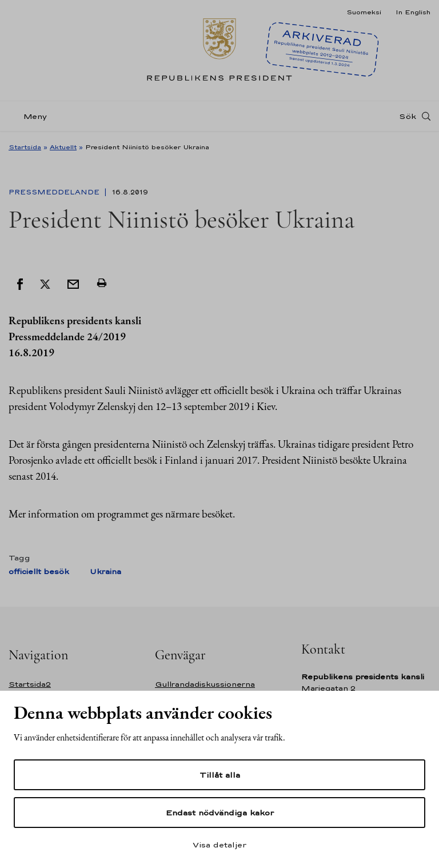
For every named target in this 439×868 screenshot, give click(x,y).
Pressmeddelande (55, 192)
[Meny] (31, 116)
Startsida (25, 147)
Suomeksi (364, 12)
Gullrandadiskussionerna (205, 684)
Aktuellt (63, 147)
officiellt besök (39, 572)
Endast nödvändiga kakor (220, 813)
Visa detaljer (219, 845)
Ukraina (105, 572)
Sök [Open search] (408, 116)
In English (413, 12)
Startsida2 (30, 684)
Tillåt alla (220, 775)
